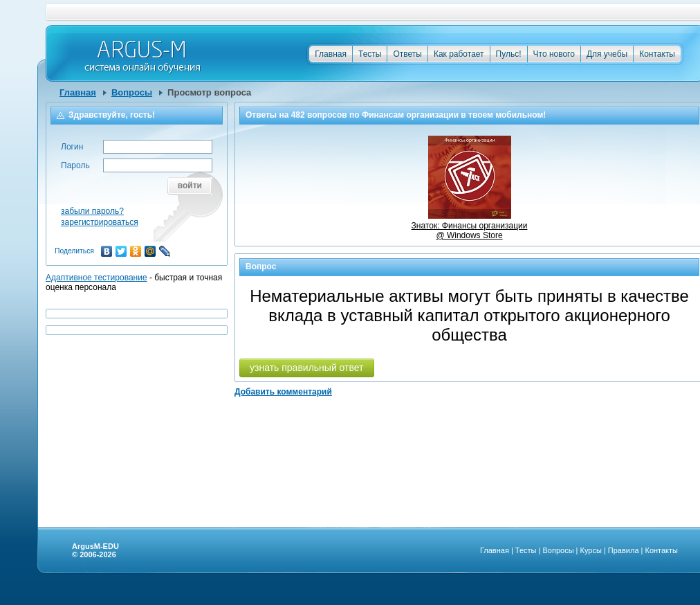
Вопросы (132, 92)
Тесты (370, 54)
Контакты (657, 54)
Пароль (75, 165)
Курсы (591, 550)
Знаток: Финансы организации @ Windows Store (470, 226)
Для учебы (607, 54)
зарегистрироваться (100, 222)
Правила (624, 550)
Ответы (407, 54)
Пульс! (509, 54)
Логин (72, 147)
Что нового (554, 54)
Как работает (459, 54)
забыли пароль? (92, 211)
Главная (331, 54)
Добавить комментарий (283, 392)
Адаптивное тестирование (96, 278)
